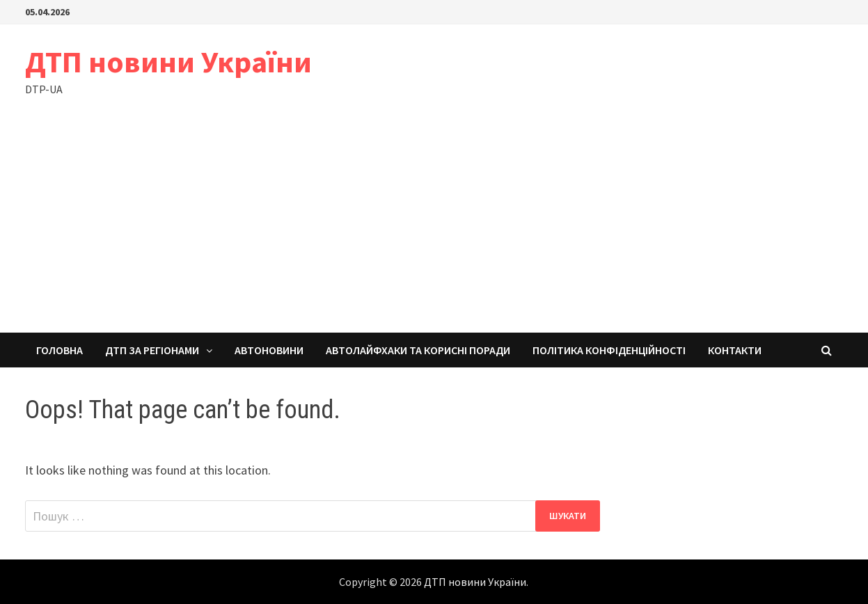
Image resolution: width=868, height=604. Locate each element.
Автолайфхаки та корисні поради (418, 350)
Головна (60, 350)
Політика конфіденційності (609, 350)
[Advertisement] (434, 228)
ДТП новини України (168, 62)
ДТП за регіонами (152, 350)
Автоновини (269, 350)
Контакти (735, 350)
